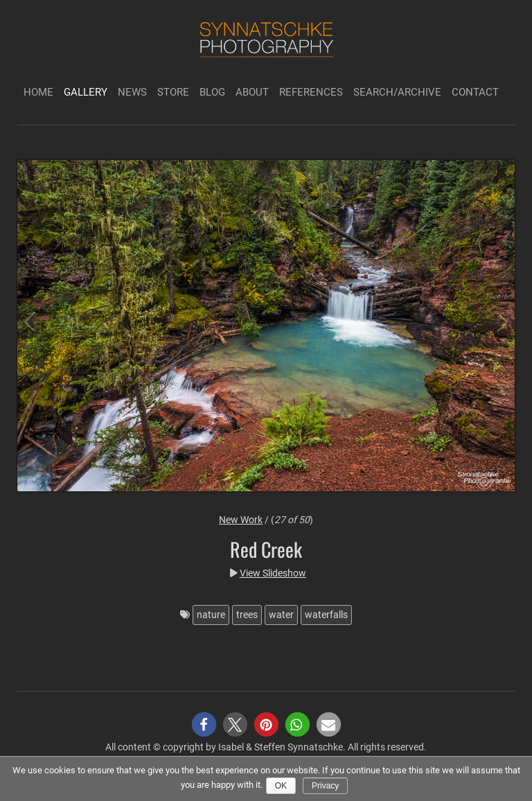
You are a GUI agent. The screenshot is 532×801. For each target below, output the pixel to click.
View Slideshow (273, 573)
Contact (475, 92)
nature (211, 615)
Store (173, 92)
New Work (241, 520)
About (252, 92)
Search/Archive (397, 92)
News (132, 92)
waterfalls (326, 615)
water (281, 615)
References (311, 92)
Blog (212, 92)
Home (38, 92)
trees (247, 615)
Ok (281, 786)
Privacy (325, 786)
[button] (204, 724)
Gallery (86, 92)
